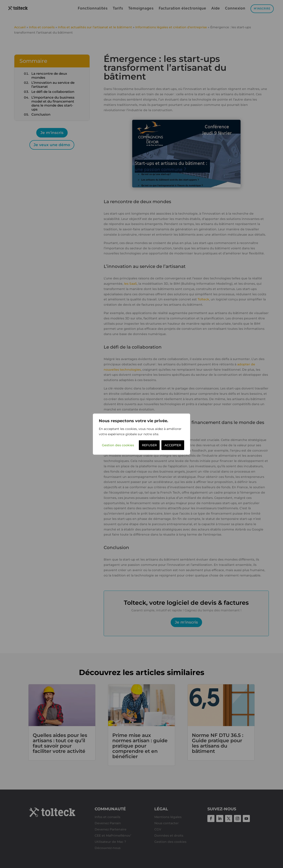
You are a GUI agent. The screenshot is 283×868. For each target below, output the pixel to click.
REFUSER (149, 445)
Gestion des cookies (118, 445)
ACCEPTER (173, 445)
